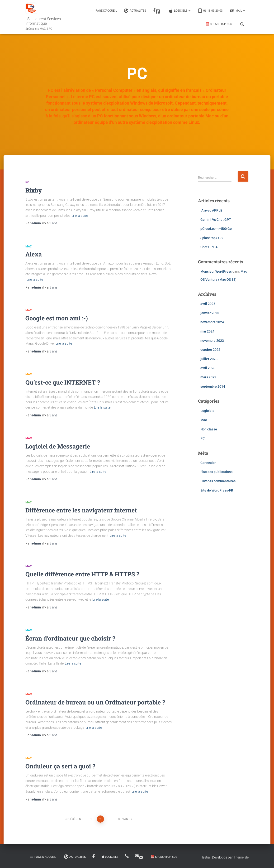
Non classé (209, 429)
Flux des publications (216, 472)
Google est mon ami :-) (57, 318)
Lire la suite (80, 216)
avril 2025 (208, 304)
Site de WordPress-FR (217, 490)
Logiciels (179, 11)
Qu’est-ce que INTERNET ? (63, 382)
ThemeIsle (241, 857)
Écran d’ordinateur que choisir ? (70, 638)
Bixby (34, 190)
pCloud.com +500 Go (216, 229)
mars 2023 (208, 377)
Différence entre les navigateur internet (81, 510)
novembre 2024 (212, 322)
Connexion (208, 463)
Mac (29, 246)
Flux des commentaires (218, 481)
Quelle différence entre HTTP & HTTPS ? (82, 574)
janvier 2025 (210, 313)
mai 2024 (207, 331)
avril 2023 (208, 368)
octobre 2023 (210, 350)
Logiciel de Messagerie (58, 446)
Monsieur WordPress (216, 271)
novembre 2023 (212, 341)
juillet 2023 (209, 359)
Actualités (135, 11)
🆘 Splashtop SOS (219, 24)
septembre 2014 (213, 386)
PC (27, 182)
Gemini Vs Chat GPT (216, 220)
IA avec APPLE (211, 210)
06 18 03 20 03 (210, 11)
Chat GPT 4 (209, 247)
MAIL (237, 11)
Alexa (34, 254)
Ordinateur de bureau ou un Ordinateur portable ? (95, 702)
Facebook (158, 12)
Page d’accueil (103, 11)
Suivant (124, 819)
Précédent (75, 819)
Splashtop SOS (211, 238)
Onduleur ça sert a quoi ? (60, 766)
